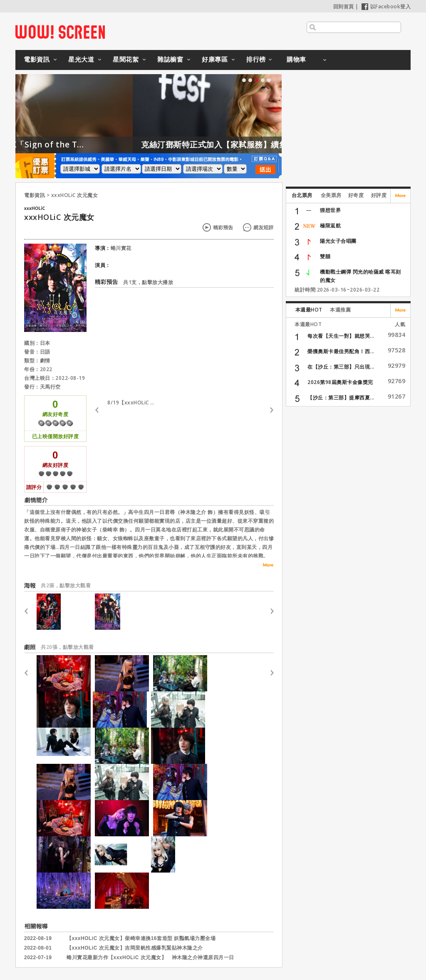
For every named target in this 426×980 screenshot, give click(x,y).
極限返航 (330, 226)
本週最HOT (309, 310)
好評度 (379, 195)
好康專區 (215, 59)
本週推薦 (340, 310)
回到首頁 (344, 6)
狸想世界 (330, 210)
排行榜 (256, 59)
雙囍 (325, 256)
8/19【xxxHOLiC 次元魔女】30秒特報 (132, 403)
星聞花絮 (126, 59)
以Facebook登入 (386, 6)
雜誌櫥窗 (170, 59)
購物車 (296, 59)
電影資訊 (37, 59)
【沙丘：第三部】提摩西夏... (341, 398)
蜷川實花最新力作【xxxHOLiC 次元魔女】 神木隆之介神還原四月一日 (150, 958)
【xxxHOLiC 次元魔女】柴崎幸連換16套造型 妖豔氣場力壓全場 (141, 938)
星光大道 (81, 59)
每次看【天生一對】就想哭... (341, 336)
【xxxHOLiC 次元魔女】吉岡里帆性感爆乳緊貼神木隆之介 (135, 948)
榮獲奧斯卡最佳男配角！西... (341, 351)
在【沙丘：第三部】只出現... (341, 367)
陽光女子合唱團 (338, 241)
